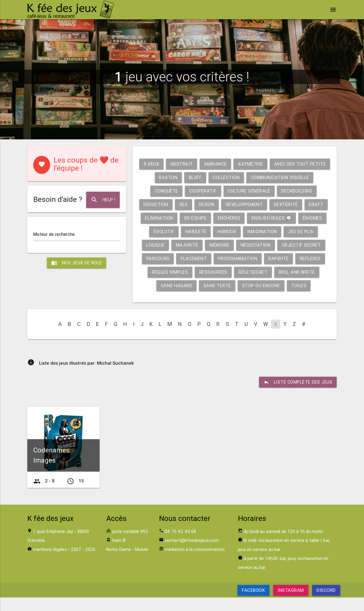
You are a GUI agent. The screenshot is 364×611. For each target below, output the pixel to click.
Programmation (221, 272)
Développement (166, 218)
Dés (287, 204)
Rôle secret (253, 286)
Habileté (309, 231)
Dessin (310, 204)
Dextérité (208, 218)
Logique (271, 245)
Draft (239, 218)
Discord (326, 604)
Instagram (291, 604)
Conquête (250, 191)
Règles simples (169, 286)
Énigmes (244, 231)
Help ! (103, 200)
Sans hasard (176, 299)
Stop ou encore (261, 299)
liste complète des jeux (298, 396)
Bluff (261, 177)
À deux (181, 164)
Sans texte (217, 299)
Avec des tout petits (187, 177)
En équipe (309, 218)
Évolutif (276, 231)
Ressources (213, 286)
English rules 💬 (203, 231)
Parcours (296, 258)
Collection (292, 177)
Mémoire (170, 258)
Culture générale (170, 204)
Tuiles (299, 299)
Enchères (159, 231)
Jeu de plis (237, 245)
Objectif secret (253, 258)
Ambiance (246, 164)
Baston (233, 177)
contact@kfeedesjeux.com (192, 554)
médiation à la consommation (195, 563)
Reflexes (294, 272)
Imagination (198, 245)
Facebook (253, 604)
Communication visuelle (196, 191)
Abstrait (211, 164)
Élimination (272, 218)
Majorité (303, 245)
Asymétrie (281, 164)
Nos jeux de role (77, 263)
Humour (162, 245)
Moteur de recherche (54, 234)
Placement (176, 272)
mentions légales (50, 563)
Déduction (259, 204)
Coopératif (287, 191)
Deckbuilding (219, 204)
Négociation (206, 258)
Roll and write (298, 286)
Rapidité (262, 272)
